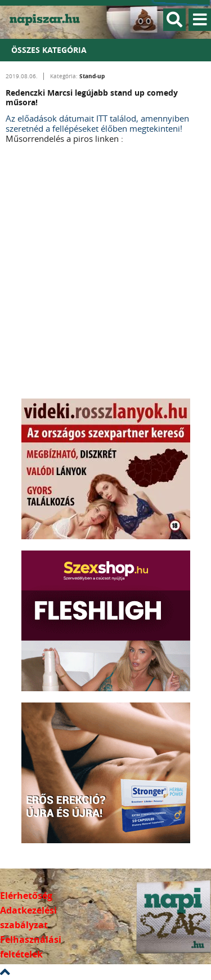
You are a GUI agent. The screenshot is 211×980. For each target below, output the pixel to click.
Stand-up (92, 76)
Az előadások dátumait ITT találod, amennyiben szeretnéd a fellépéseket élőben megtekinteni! (97, 123)
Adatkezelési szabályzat (28, 918)
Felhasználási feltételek (31, 947)
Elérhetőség (26, 896)
